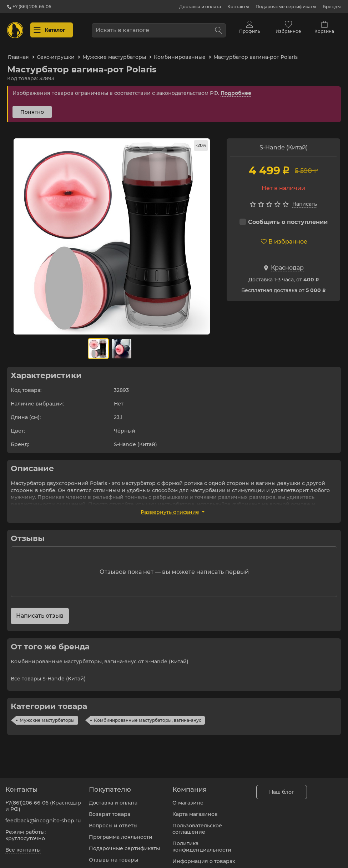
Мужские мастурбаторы (47, 716)
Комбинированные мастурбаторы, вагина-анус (148, 716)
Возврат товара (110, 810)
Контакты (238, 7)
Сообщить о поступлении (284, 217)
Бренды (332, 7)
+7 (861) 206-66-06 (29, 7)
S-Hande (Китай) (284, 143)
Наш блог (282, 788)
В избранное (284, 237)
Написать (305, 199)
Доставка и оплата (200, 7)
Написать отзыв (40, 611)
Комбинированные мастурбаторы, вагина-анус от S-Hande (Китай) (100, 657)
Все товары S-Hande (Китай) (48, 674)
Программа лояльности (121, 833)
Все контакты (23, 846)
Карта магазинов (195, 810)
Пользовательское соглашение (197, 824)
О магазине (188, 798)
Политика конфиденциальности (202, 842)
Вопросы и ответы (113, 821)
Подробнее (236, 88)
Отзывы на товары (114, 856)
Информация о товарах (204, 857)
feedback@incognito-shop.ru (43, 816)
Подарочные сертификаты (286, 7)
